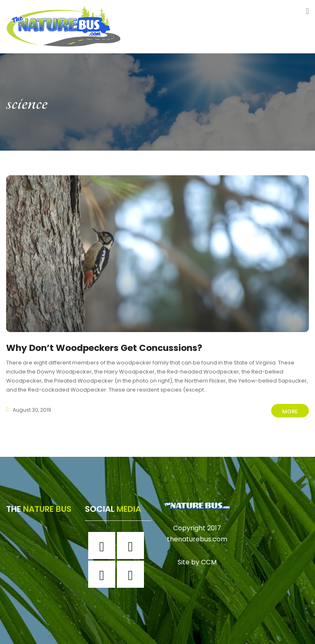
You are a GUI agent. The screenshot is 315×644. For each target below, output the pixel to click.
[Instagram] (132, 543)
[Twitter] (104, 572)
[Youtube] (132, 572)
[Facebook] (104, 543)
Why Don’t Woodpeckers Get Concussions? (115, 347)
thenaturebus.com (197, 537)
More (290, 411)
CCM (209, 559)
